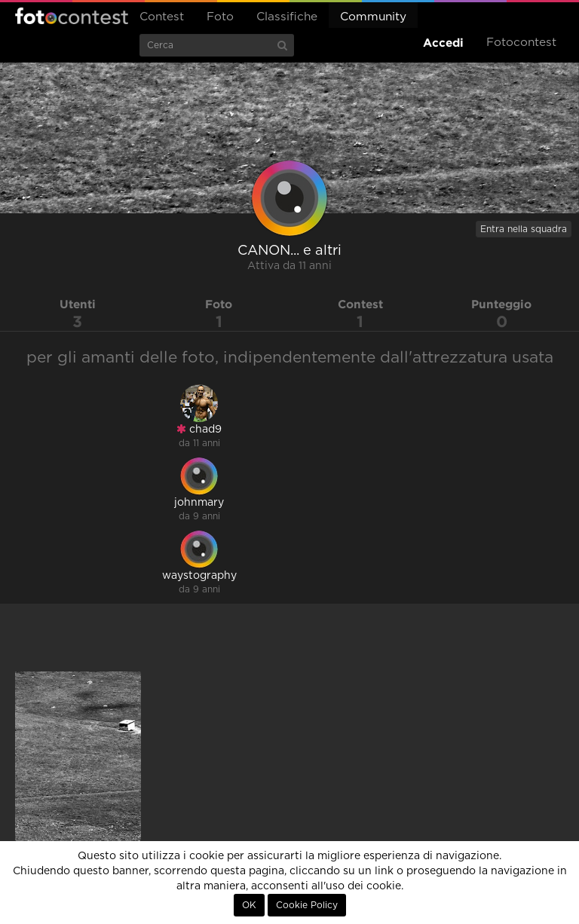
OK (249, 905)
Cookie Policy (307, 905)
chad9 (199, 429)
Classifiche (287, 17)
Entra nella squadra (524, 229)
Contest (162, 17)
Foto (220, 17)
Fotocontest (72, 16)
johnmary (199, 503)
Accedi (443, 43)
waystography (199, 576)
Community (373, 17)
